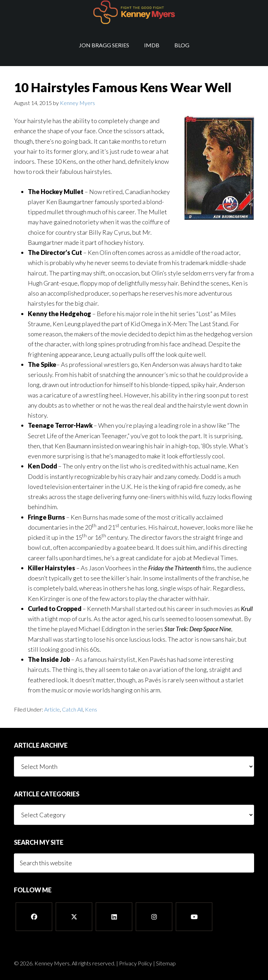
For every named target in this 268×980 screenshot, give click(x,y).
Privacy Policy (136, 963)
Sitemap (166, 963)
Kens (91, 709)
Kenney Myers (134, 12)
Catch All (72, 709)
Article (52, 709)
